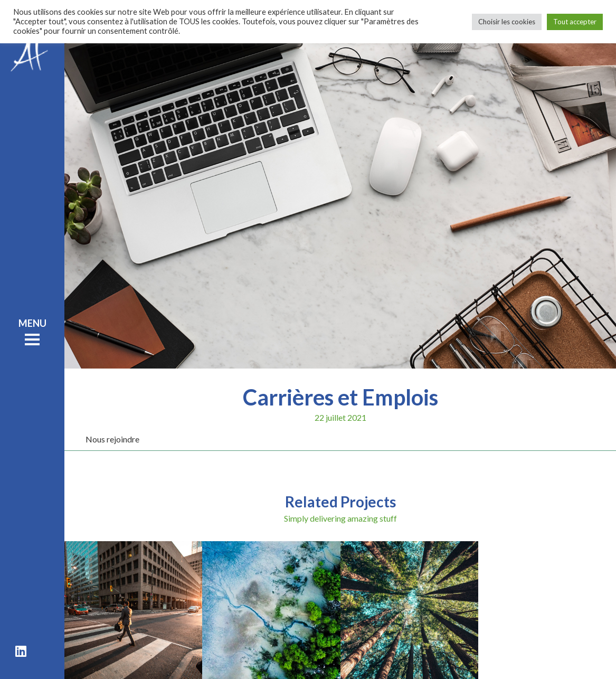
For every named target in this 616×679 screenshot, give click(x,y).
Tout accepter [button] (575, 22)
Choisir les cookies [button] (507, 22)
